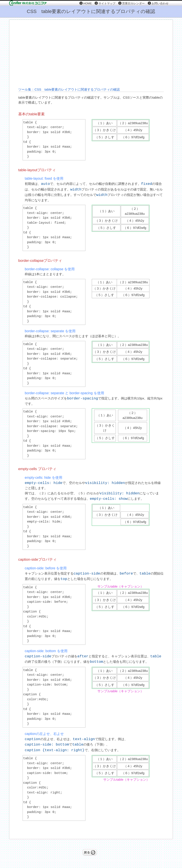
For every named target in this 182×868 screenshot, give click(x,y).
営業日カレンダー (133, 3)
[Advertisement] (104, 53)
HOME (88, 3)
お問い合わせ (160, 3)
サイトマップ (107, 3)
